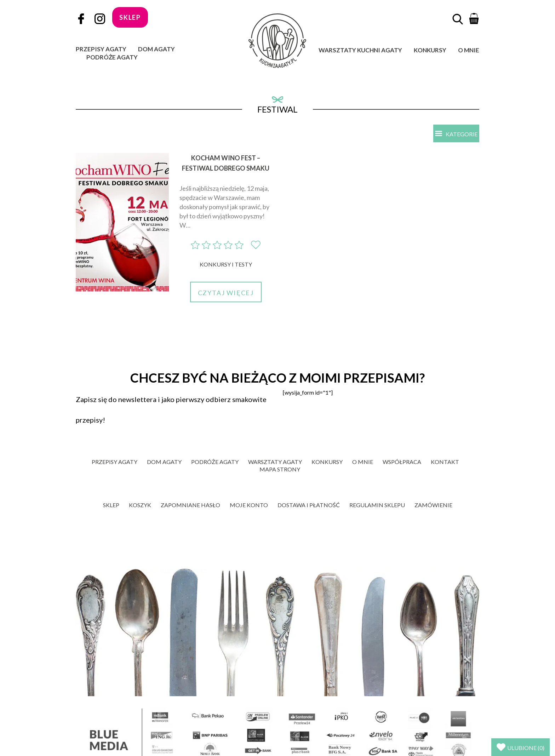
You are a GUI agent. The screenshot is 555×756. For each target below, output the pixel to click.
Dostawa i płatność (309, 506)
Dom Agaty (156, 49)
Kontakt (445, 462)
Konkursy (430, 50)
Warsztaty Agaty (275, 462)
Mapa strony (280, 470)
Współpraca (402, 462)
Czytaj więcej (226, 293)
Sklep (111, 506)
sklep (130, 17)
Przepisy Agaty (101, 49)
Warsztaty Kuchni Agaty (360, 50)
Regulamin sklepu (377, 506)
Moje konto (249, 506)
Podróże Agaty (112, 57)
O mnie (469, 50)
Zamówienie (433, 506)
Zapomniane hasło (190, 506)
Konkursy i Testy (226, 265)
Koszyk (140, 506)
